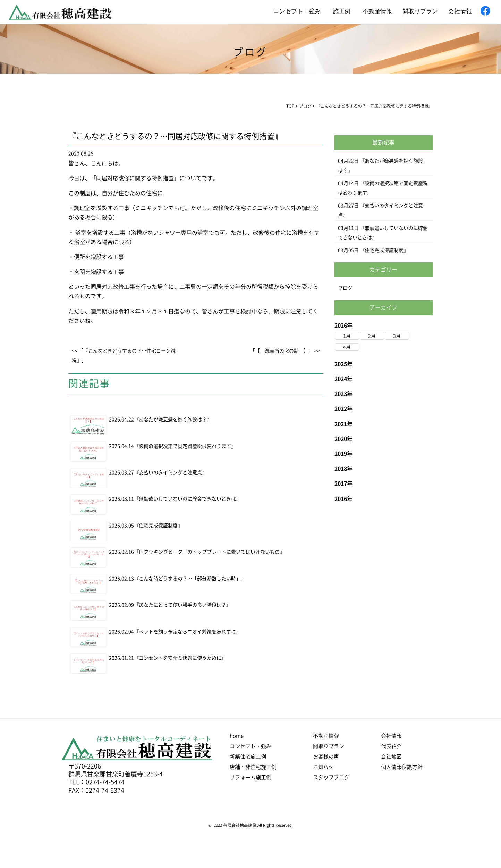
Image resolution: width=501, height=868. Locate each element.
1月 (347, 336)
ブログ (345, 288)
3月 (397, 336)
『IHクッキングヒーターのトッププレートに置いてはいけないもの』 (209, 552)
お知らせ (323, 767)
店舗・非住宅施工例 (253, 767)
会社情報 (460, 11)
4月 (347, 347)
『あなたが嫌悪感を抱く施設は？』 (173, 419)
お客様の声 (326, 757)
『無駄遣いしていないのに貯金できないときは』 (187, 499)
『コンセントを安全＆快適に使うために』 (180, 658)
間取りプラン (420, 11)
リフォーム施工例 (250, 777)
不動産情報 (377, 11)
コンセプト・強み (297, 11)
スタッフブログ (331, 777)
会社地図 (391, 757)
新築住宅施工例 (248, 757)
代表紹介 (391, 746)
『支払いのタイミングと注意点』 (170, 472)
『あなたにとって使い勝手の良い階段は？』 (182, 605)
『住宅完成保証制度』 (158, 526)
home (237, 736)
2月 (372, 336)
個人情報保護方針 (402, 767)
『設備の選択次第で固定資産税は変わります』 (185, 446)
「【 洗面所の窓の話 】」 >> (285, 351)
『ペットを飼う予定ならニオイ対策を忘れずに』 (187, 632)
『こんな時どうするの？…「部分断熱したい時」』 (190, 579)
